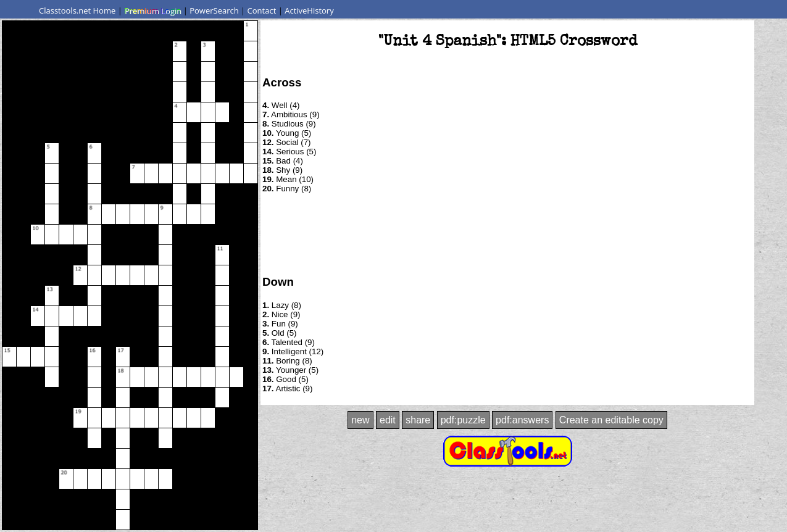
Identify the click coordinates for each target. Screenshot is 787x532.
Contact (262, 10)
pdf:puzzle (463, 420)
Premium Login (152, 10)
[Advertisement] (507, 233)
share (418, 420)
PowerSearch (214, 10)
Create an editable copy (611, 420)
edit (388, 420)
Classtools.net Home (77, 10)
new (360, 420)
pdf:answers (522, 420)
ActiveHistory (309, 10)
